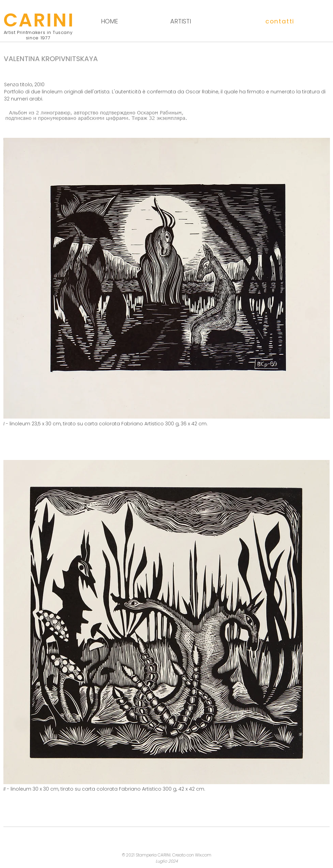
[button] (280, 21)
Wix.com (203, 855)
